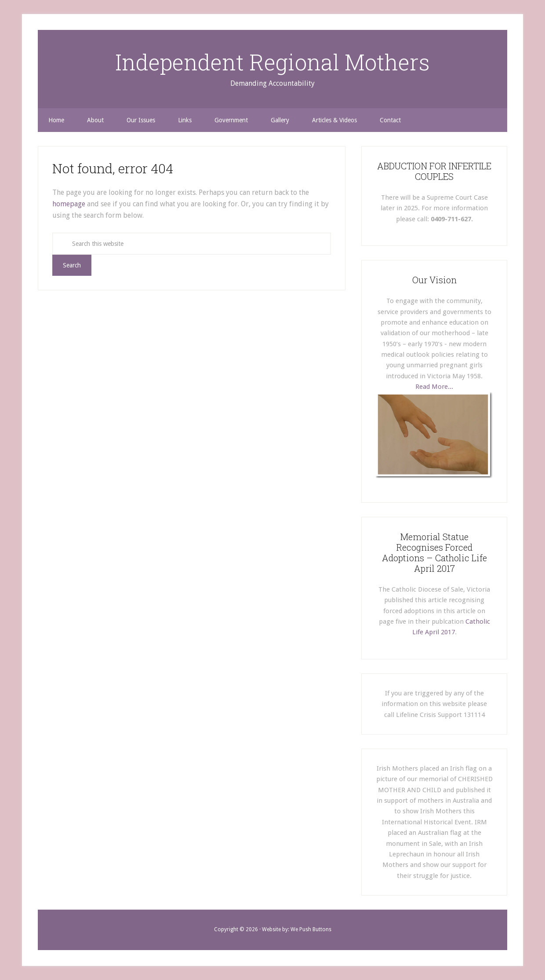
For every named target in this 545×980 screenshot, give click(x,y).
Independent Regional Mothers (272, 62)
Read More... (434, 387)
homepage (69, 204)
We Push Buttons (311, 929)
